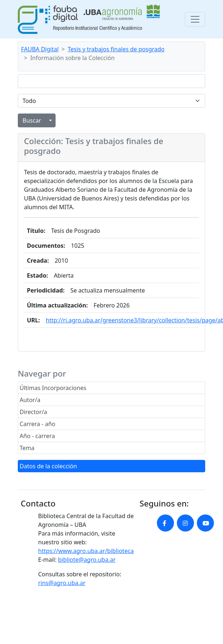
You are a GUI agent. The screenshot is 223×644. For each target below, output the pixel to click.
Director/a (33, 412)
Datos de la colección (48, 466)
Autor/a (30, 400)
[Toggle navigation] (195, 19)
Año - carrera (37, 436)
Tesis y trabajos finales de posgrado (116, 49)
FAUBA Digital (40, 49)
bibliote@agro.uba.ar (87, 560)
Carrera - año (37, 424)
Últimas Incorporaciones (53, 388)
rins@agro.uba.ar (62, 583)
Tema (27, 448)
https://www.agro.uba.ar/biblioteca (86, 551)
